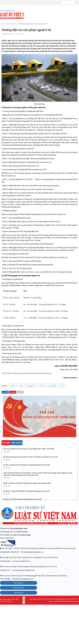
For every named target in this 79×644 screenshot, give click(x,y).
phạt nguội (52, 386)
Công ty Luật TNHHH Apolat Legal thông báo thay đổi (22, 499)
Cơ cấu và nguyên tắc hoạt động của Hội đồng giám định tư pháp (27, 465)
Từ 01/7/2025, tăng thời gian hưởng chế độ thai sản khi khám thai (27, 373)
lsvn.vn (12, 386)
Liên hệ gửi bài (19, 593)
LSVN (21, 386)
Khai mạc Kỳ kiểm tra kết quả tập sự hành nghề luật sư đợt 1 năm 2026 (29, 449)
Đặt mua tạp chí (19, 583)
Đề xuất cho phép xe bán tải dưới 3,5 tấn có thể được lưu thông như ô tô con (31, 457)
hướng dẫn (31, 386)
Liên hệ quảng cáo (19, 588)
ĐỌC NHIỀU (17, 443)
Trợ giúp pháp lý (10, 24)
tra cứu (42, 386)
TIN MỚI (6, 443)
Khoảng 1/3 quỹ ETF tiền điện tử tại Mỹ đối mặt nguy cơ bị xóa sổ (26, 491)
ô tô (62, 386)
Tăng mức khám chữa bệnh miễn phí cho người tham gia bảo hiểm (27, 483)
